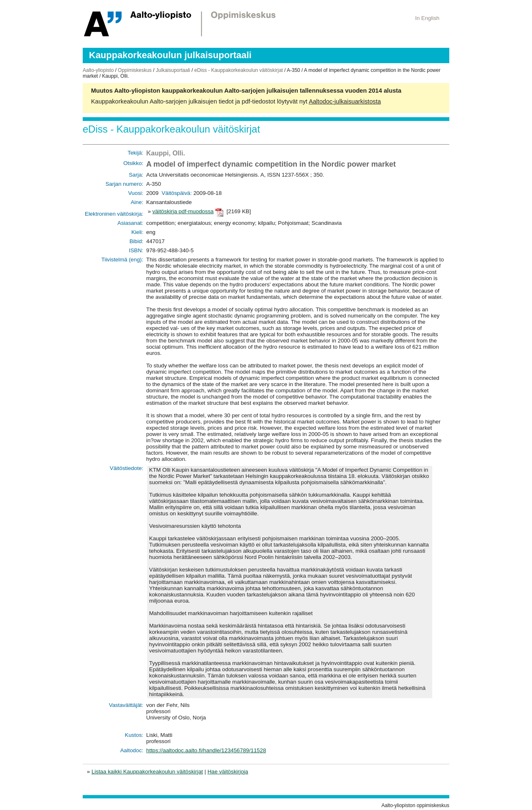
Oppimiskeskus (135, 70)
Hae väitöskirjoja (228, 772)
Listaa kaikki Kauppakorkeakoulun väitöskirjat (147, 772)
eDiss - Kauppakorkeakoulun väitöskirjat (238, 70)
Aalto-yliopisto (98, 70)
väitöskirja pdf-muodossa (183, 211)
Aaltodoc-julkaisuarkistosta (345, 101)
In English (427, 18)
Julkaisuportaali (173, 70)
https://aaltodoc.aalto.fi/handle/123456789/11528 (206, 750)
